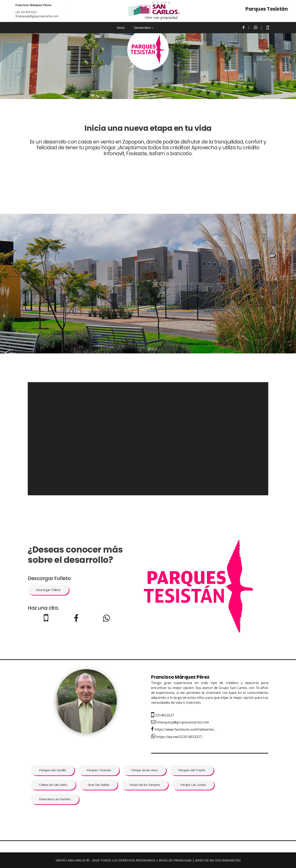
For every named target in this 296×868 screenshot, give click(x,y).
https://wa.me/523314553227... (177, 737)
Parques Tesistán (99, 770)
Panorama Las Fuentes (55, 799)
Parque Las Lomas (193, 785)
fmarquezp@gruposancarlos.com (37, 16)
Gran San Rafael (99, 785)
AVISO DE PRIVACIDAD (175, 860)
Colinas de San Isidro (53, 785)
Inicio (121, 28)
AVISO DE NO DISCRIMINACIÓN (218, 860)
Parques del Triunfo (192, 770)
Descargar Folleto (48, 590)
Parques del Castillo (53, 770)
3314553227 (29, 12)
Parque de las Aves (144, 770)
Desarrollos (142, 28)
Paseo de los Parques (145, 785)
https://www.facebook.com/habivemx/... (184, 729)
